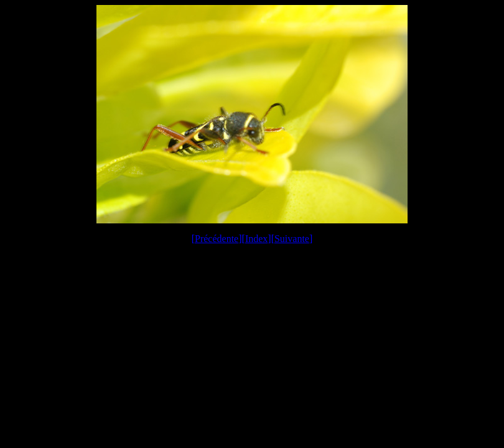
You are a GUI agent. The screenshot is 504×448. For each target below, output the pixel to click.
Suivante (292, 239)
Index (256, 239)
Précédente (217, 239)
